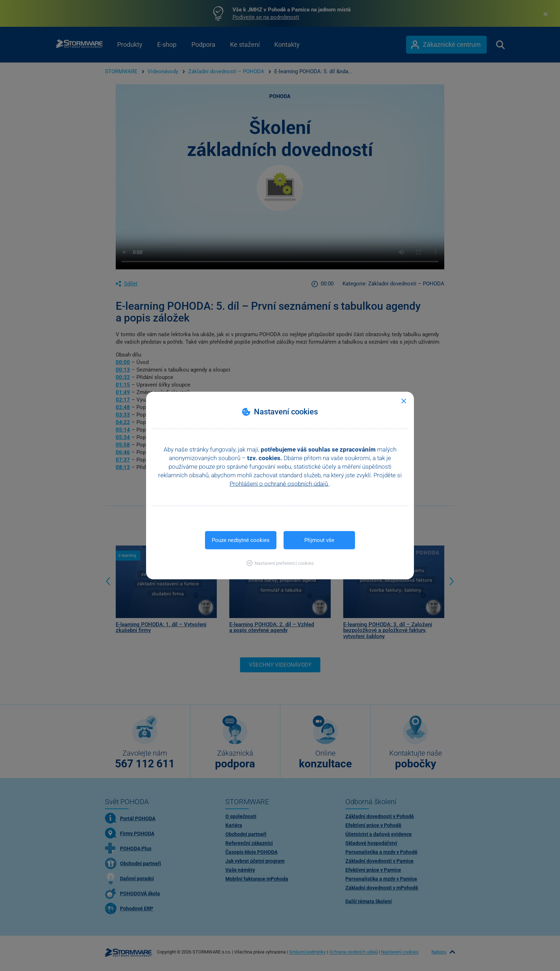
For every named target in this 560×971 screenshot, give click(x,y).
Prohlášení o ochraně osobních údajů (279, 484)
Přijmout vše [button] (319, 540)
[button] (280, 563)
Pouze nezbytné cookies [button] (241, 540)
